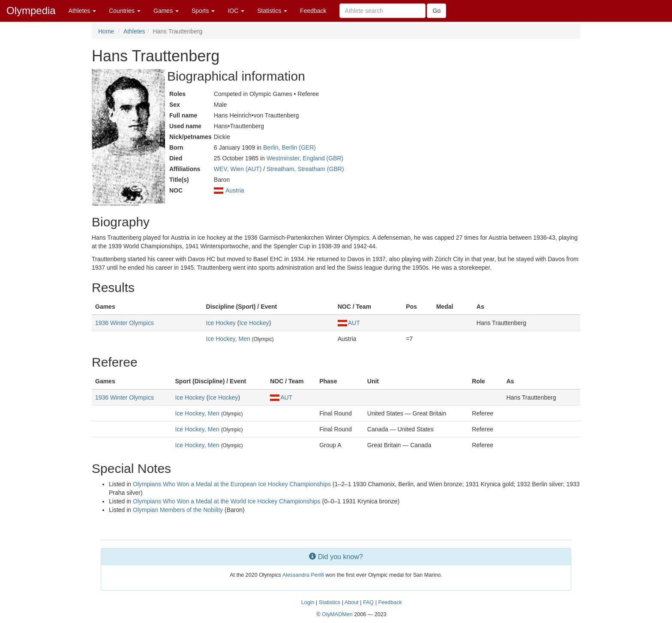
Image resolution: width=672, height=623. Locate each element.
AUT (349, 323)
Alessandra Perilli (303, 575)
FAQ (368, 602)
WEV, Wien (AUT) (238, 169)
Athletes (82, 11)
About (352, 602)
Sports (203, 11)
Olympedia (31, 11)
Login (308, 602)
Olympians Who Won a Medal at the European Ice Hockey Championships (232, 484)
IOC (236, 11)
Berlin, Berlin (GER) (289, 147)
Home (106, 31)
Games (166, 11)
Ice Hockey (221, 323)
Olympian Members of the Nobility (178, 510)
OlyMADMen (337, 614)
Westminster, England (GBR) (305, 158)
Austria (235, 190)
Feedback (313, 11)
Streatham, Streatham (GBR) (305, 169)
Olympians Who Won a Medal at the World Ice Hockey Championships (227, 501)
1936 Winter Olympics (124, 323)
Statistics (272, 11)
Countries (125, 11)
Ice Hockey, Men (228, 339)
